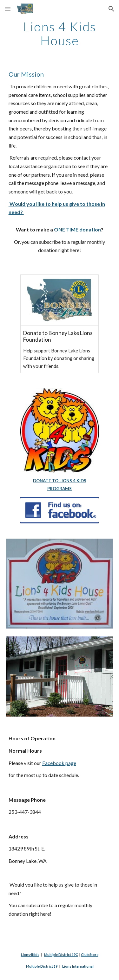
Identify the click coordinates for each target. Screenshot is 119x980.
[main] (60, 34)
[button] (8, 9)
